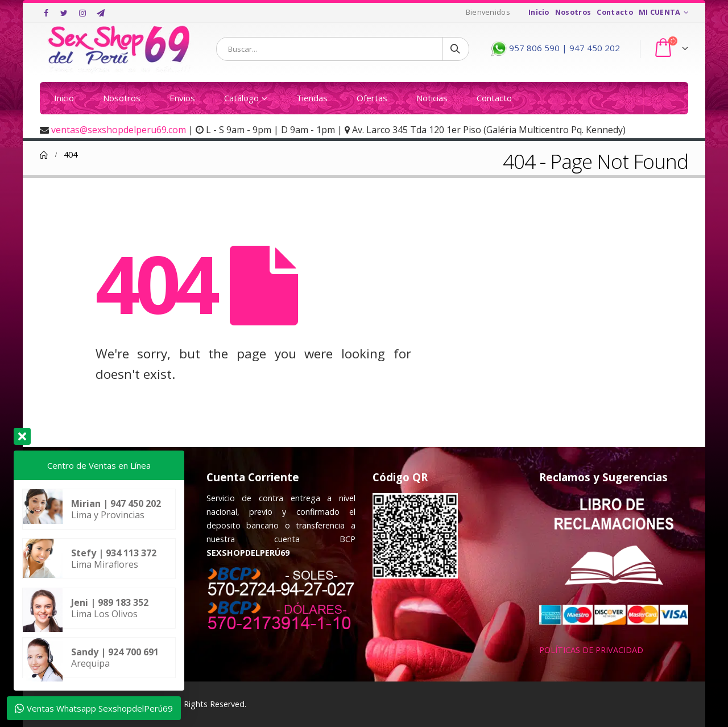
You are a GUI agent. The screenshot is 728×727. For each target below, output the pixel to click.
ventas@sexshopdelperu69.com (119, 130)
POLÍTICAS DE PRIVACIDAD (591, 650)
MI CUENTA (660, 12)
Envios (182, 98)
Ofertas (372, 98)
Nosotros (573, 12)
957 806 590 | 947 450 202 (554, 48)
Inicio (539, 12)
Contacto (615, 12)
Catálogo (241, 98)
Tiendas (312, 98)
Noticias (432, 98)
